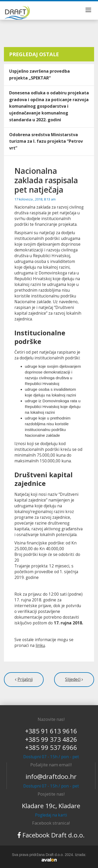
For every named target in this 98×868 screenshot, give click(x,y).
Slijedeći (73, 679)
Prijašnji (25, 679)
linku (40, 645)
